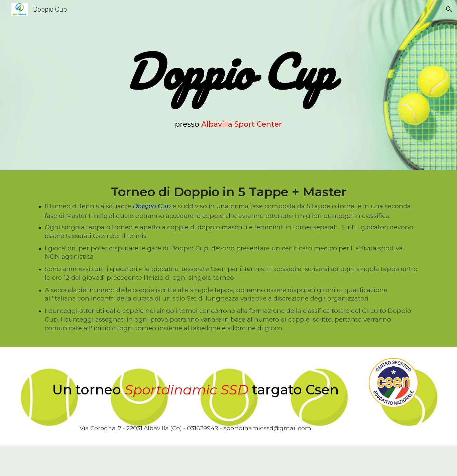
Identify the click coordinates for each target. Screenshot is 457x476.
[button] (449, 9)
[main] (229, 72)
